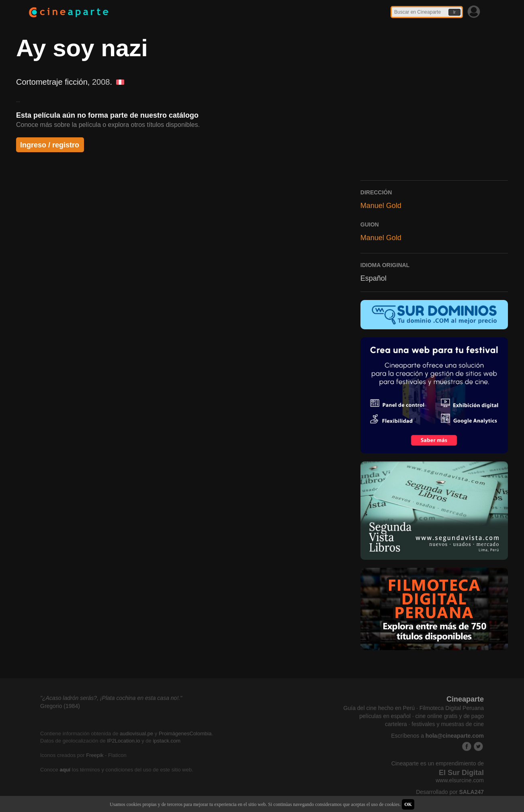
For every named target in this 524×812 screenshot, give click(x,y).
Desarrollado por (450, 792)
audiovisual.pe (136, 733)
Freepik (95, 755)
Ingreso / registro (50, 145)
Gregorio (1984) (60, 706)
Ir (454, 12)
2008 (101, 82)
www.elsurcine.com (460, 780)
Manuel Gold (381, 206)
